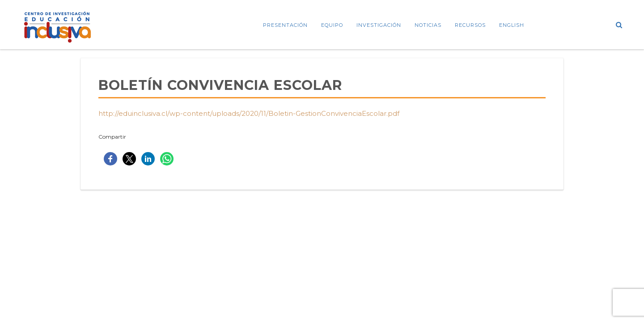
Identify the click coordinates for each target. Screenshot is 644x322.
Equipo (332, 25)
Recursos (470, 25)
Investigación (379, 25)
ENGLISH (512, 25)
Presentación (285, 25)
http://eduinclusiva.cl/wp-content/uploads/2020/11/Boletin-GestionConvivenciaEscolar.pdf (249, 113)
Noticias (428, 25)
